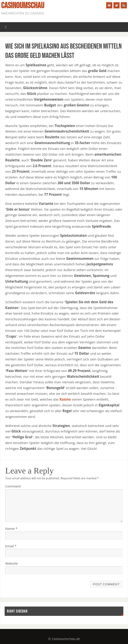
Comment (13, 486)
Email (11, 546)
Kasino (65, 399)
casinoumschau (23, 6)
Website (12, 563)
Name (11, 529)
